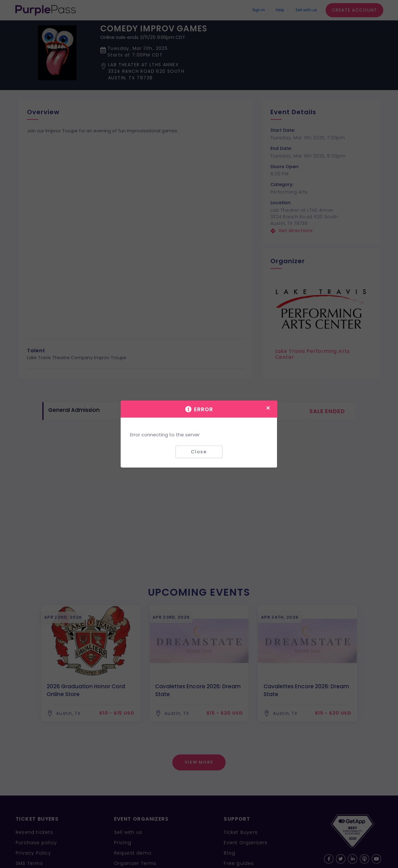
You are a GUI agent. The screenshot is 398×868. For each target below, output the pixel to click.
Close (199, 452)
